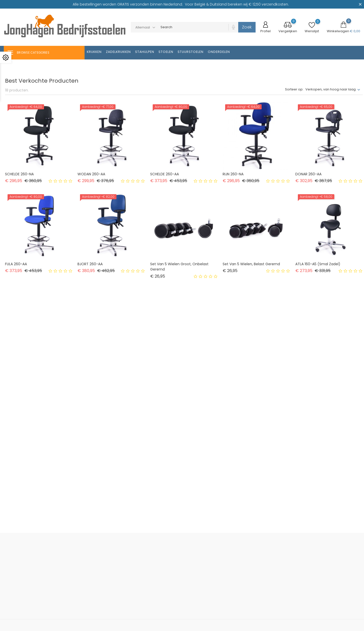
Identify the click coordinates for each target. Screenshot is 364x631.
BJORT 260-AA (90, 264)
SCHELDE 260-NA (19, 174)
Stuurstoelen (191, 52)
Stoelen (166, 52)
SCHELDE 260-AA (165, 174)
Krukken (94, 52)
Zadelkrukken (118, 52)
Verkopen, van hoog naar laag (331, 89)
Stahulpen (145, 52)
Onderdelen (219, 52)
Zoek (247, 27)
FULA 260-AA (16, 264)
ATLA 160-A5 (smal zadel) (318, 264)
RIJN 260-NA (233, 174)
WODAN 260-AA (91, 174)
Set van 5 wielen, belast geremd (251, 264)
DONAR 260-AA (308, 174)
